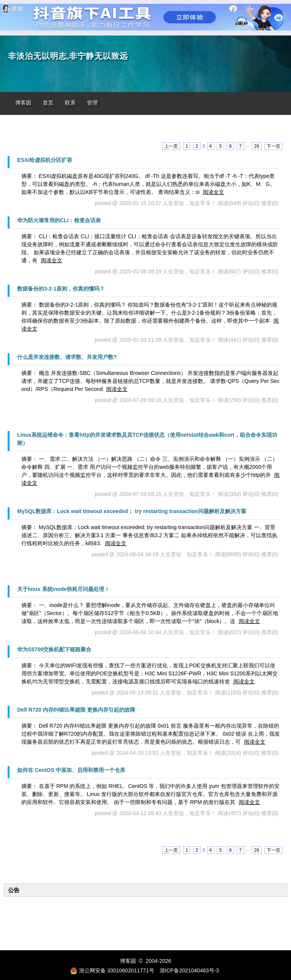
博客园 (23, 103)
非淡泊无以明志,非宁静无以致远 (68, 56)
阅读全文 (213, 192)
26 (256, 146)
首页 (48, 103)
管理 (92, 103)
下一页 (273, 146)
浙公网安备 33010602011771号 (112, 970)
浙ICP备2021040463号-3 (189, 970)
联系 (70, 103)
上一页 (171, 146)
